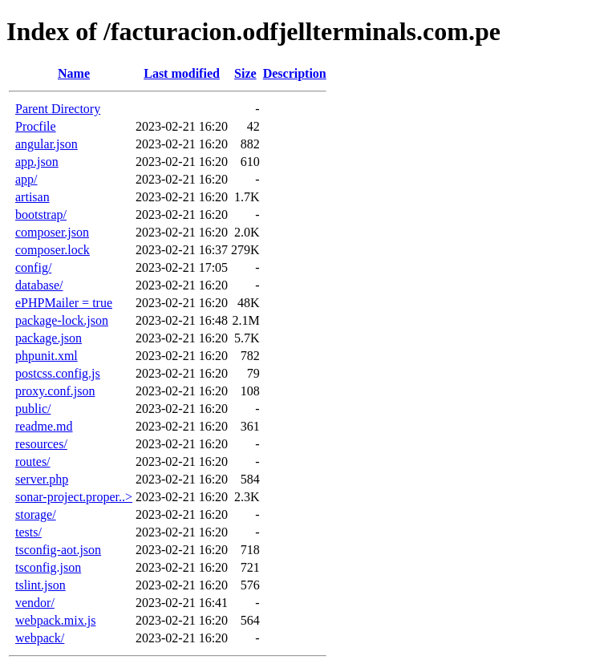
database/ (39, 285)
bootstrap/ (41, 215)
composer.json (52, 232)
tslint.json (41, 585)
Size (245, 73)
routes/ (33, 461)
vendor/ (35, 603)
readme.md (44, 426)
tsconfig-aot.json (58, 550)
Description (295, 73)
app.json (37, 162)
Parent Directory (58, 109)
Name (74, 73)
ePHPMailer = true (64, 303)
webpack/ (40, 638)
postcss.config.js (58, 373)
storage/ (36, 514)
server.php (42, 479)
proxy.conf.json (55, 391)
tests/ (28, 532)
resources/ (41, 444)
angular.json (47, 144)
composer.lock (53, 250)
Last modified (182, 73)
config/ (33, 267)
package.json (49, 338)
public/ (33, 409)
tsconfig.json (48, 567)
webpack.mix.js (55, 620)
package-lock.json (62, 320)
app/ (26, 179)
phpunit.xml (47, 356)
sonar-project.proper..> (74, 497)
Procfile (36, 126)
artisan (32, 197)
